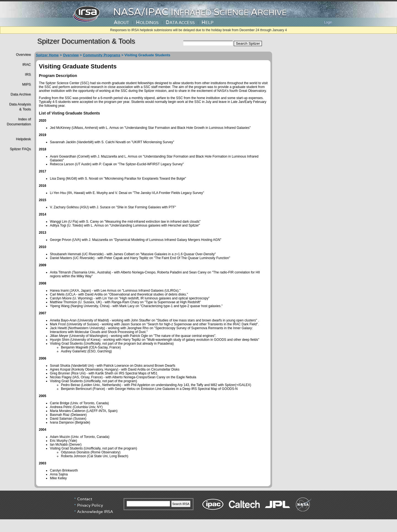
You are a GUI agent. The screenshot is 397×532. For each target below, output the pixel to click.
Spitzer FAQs (20, 149)
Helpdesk (23, 139)
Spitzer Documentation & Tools (86, 41)
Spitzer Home (47, 55)
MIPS (26, 84)
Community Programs (102, 55)
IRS (28, 74)
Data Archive (21, 94)
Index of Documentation (18, 122)
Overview (23, 54)
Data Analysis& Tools (20, 107)
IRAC (27, 64)
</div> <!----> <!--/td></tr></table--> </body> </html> (198, 511)
